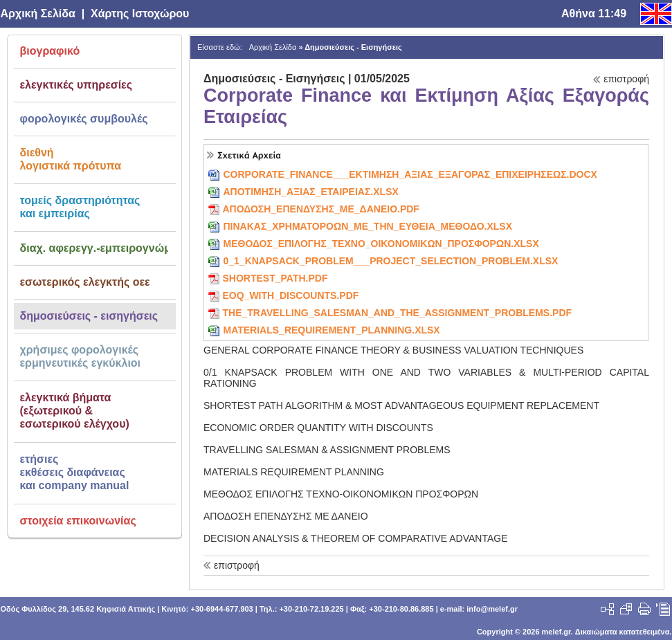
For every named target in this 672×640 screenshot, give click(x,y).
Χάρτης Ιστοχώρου (140, 13)
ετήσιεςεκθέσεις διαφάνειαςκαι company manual (75, 472)
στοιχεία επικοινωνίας (78, 521)
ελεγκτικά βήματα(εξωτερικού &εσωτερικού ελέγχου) (75, 411)
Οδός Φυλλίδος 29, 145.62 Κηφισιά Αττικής (78, 609)
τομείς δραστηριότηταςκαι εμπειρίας (80, 207)
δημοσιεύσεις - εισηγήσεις (89, 316)
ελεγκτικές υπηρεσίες (76, 85)
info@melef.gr (492, 609)
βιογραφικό (50, 51)
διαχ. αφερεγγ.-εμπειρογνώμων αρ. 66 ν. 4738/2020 (94, 248)
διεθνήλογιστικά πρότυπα (71, 159)
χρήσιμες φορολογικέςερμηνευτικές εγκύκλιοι (81, 356)
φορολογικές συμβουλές (84, 119)
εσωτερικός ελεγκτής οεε (85, 282)
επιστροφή (626, 79)
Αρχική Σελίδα (38, 13)
